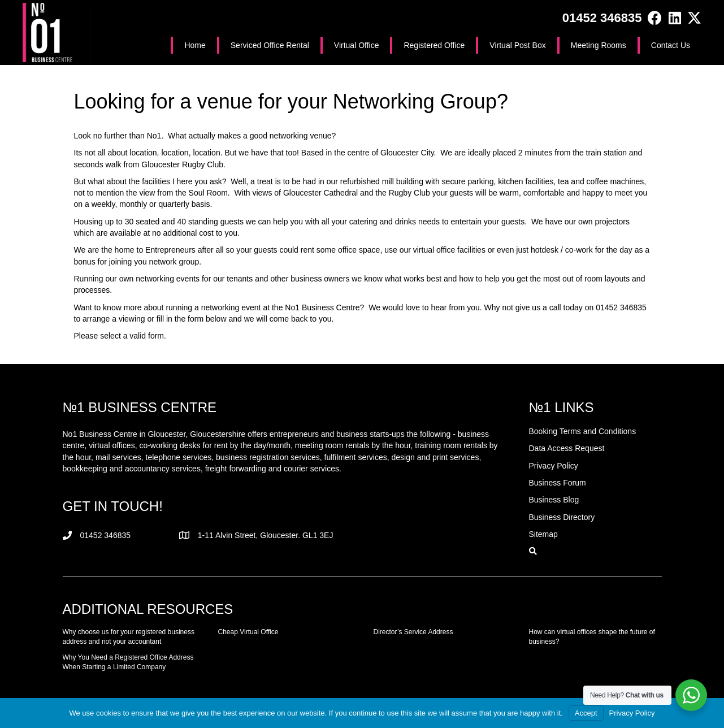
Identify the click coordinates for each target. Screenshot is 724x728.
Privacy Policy (632, 713)
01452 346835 (602, 18)
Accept (586, 713)
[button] (655, 18)
